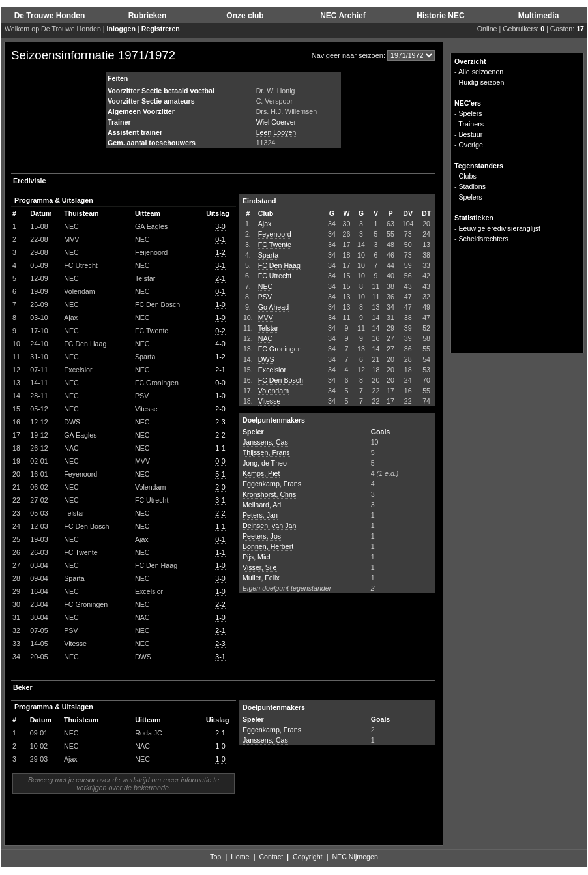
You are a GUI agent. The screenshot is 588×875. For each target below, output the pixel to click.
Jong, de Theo (265, 463)
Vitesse (270, 401)
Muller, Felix (261, 578)
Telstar (268, 328)
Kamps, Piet (261, 473)
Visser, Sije (260, 567)
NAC (266, 338)
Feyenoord (275, 234)
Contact (271, 857)
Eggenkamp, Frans (272, 484)
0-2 (220, 331)
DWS (266, 359)
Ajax (265, 224)
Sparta (268, 255)
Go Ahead (273, 307)
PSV (265, 297)
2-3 (220, 422)
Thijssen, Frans (266, 452)
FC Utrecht (275, 276)
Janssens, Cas (265, 442)
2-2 (220, 435)
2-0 (220, 409)
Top (215, 857)
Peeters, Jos (262, 536)
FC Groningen (280, 349)
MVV (266, 318)
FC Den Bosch (281, 380)
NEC (266, 286)
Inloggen (121, 29)
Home (240, 857)
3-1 (220, 265)
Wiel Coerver (276, 122)
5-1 (220, 474)
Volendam (273, 391)
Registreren (161, 29)
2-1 (220, 278)
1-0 (220, 304)
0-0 (220, 383)
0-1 (220, 239)
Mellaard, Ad (262, 505)
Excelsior (272, 370)
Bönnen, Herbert (268, 546)
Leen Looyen (276, 132)
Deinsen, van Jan (269, 526)
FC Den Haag (279, 265)
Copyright (308, 857)
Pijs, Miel (257, 557)
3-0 (220, 226)
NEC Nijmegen (355, 857)
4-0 (220, 344)
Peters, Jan (260, 515)
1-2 (220, 252)
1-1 (220, 448)
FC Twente (275, 245)
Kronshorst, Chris (269, 494)
